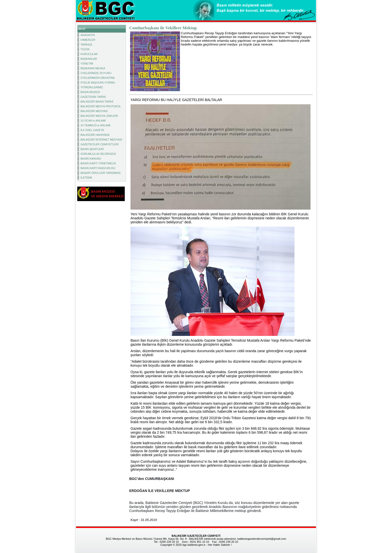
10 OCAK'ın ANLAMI (93, 121)
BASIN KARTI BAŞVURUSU (98, 168)
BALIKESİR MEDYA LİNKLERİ (99, 116)
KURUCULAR (89, 54)
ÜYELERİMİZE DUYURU (96, 73)
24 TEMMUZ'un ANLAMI (95, 125)
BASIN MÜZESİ (90, 92)
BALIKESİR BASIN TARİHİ (97, 102)
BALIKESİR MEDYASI (94, 111)
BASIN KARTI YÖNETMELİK (98, 163)
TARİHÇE (86, 45)
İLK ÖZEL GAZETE (92, 130)
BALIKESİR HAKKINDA (95, 135)
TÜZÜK (85, 49)
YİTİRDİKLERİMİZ (92, 87)
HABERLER (88, 40)
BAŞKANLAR (89, 59)
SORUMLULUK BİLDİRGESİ (98, 154)
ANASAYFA (88, 35)
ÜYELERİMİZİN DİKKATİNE (98, 78)
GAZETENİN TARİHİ (93, 97)
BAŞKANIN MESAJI (93, 68)
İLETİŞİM (86, 178)
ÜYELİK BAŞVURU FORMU (98, 83)
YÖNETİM (87, 64)
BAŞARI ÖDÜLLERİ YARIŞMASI (100, 173)
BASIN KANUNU (91, 159)
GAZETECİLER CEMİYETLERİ (100, 144)
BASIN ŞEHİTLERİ (92, 149)
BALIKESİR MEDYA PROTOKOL (101, 106)
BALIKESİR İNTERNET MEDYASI (101, 140)
